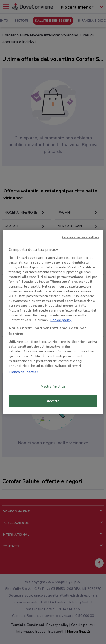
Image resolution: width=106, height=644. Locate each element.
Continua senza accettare (81, 237)
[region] (53, 322)
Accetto (53, 401)
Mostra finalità (53, 387)
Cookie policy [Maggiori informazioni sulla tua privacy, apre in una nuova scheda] (61, 320)
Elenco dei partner (23, 372)
